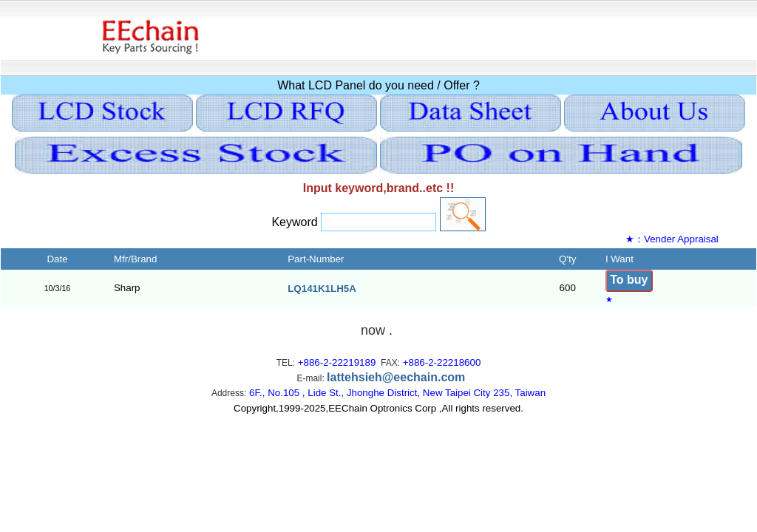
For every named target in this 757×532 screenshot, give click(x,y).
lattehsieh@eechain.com (396, 377)
